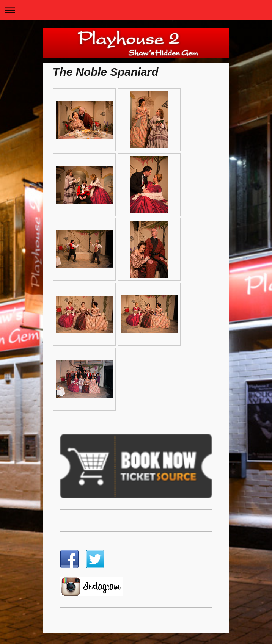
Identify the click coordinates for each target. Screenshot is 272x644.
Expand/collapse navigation (136, 10)
